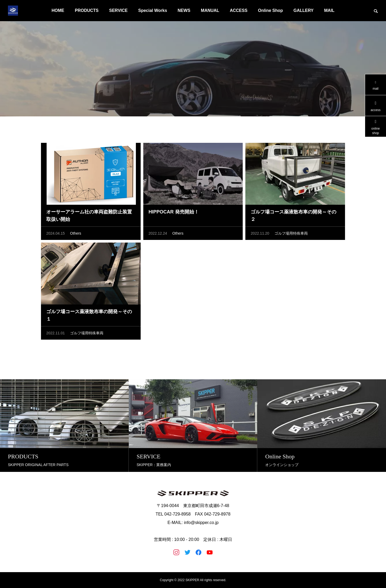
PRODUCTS (87, 10)
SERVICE (118, 10)
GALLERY (304, 10)
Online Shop (270, 10)
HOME (58, 10)
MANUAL (210, 10)
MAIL (329, 10)
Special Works (153, 10)
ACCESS (239, 10)
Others (76, 234)
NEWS (184, 10)
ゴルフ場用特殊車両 (291, 234)
